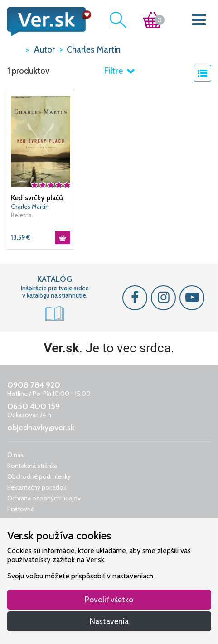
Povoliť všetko (109, 599)
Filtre (119, 71)
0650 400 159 (34, 406)
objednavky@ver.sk (41, 428)
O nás (15, 455)
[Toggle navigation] (199, 22)
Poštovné (21, 509)
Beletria (21, 215)
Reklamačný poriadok (37, 487)
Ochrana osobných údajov (44, 498)
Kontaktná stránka (32, 466)
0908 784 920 (34, 385)
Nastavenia (109, 621)
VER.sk (14, 49)
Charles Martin (30, 207)
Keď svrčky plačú (37, 198)
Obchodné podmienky (39, 476)
